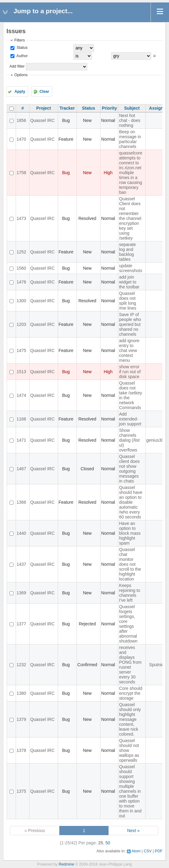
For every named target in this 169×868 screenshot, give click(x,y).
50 (108, 843)
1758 (21, 173)
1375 (21, 791)
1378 (21, 750)
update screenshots (130, 268)
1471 (21, 440)
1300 (21, 301)
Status (21, 48)
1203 (21, 324)
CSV (148, 851)
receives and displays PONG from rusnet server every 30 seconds (130, 665)
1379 (21, 719)
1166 (21, 419)
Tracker (67, 108)
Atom (136, 851)
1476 (21, 282)
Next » (133, 831)
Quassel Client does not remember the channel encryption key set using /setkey (130, 218)
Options (21, 75)
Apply (20, 92)
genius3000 (157, 440)
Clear (44, 92)
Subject (132, 108)
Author (22, 56)
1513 (21, 372)
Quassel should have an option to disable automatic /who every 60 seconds (131, 502)
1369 (21, 593)
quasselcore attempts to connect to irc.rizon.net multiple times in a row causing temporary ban (131, 173)
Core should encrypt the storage (131, 693)
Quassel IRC (42, 120)
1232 (21, 665)
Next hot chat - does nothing (130, 120)
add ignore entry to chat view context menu (129, 350)
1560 (21, 268)
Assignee (159, 108)
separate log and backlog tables (127, 252)
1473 (21, 218)
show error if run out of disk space (130, 372)
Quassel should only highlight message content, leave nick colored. (130, 719)
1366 (21, 502)
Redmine (66, 864)
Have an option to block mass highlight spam (130, 533)
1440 (21, 533)
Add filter (17, 66)
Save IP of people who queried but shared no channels (130, 324)
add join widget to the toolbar (129, 282)
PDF (159, 851)
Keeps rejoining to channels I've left (130, 593)
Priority (109, 108)
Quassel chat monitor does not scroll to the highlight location (130, 564)
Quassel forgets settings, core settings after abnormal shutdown (128, 624)
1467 (21, 469)
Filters (19, 40)
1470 (21, 139)
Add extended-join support (130, 419)
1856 (21, 120)
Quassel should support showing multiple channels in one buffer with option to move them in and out (130, 791)
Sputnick (157, 665)
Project (43, 108)
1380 (21, 693)
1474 (21, 395)
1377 (21, 624)
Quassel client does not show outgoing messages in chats (129, 469)
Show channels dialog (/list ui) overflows (129, 440)
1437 (21, 564)
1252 (21, 252)
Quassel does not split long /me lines (128, 301)
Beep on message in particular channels (130, 139)
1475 (21, 350)
